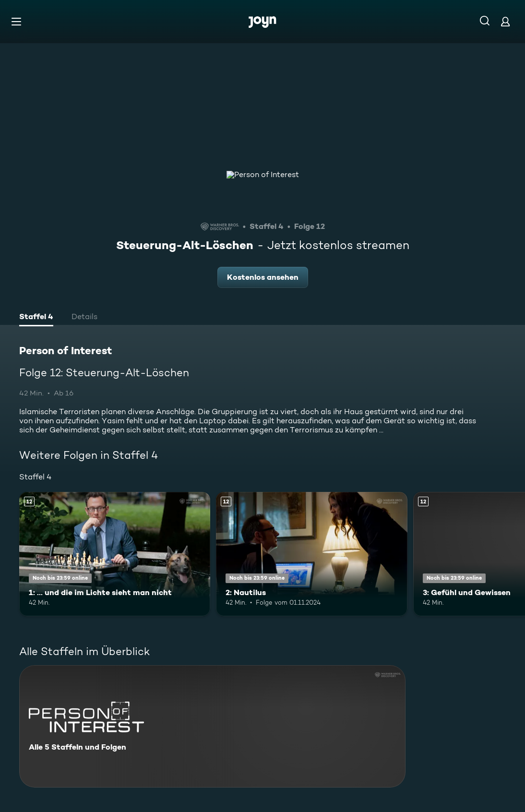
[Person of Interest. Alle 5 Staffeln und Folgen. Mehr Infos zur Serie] (212, 726)
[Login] (505, 21)
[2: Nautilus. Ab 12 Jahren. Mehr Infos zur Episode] (311, 554)
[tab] (36, 318)
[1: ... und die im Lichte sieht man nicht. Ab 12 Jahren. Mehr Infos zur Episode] (115, 554)
